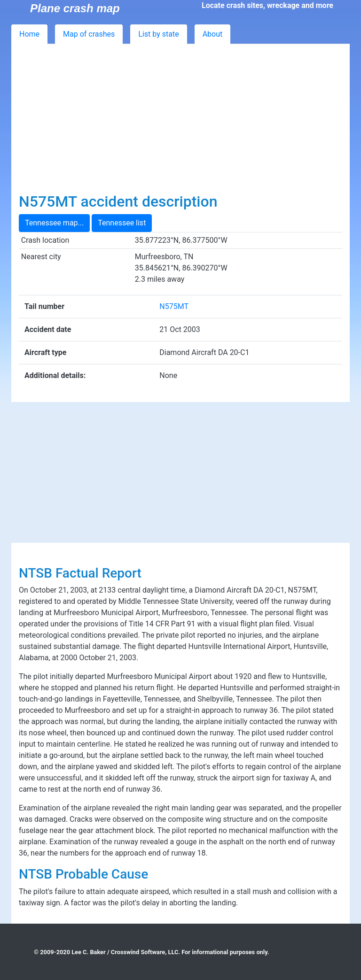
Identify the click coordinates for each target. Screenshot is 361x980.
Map (89, 34)
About (213, 34)
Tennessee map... (54, 223)
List (158, 34)
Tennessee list (122, 223)
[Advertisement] (180, 122)
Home (29, 34)
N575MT (174, 306)
